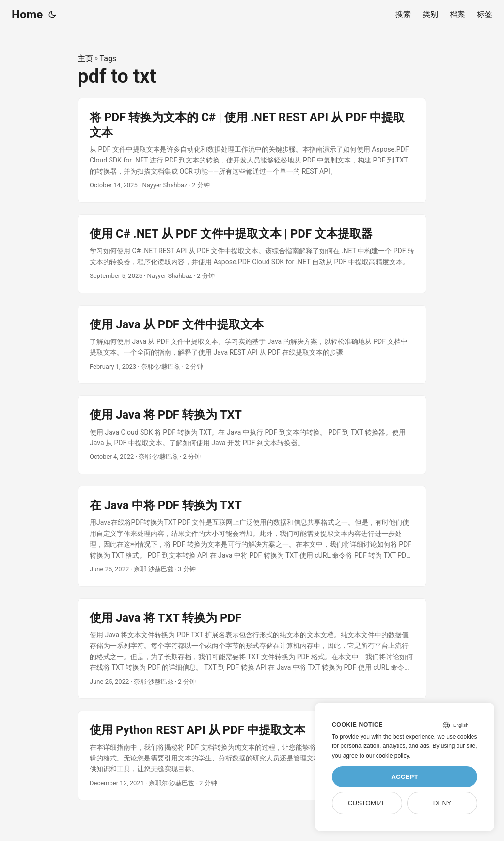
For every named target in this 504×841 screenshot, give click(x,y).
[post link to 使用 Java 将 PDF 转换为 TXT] (252, 435)
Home (27, 15)
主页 (85, 58)
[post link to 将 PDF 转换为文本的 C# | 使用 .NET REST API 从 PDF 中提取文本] (252, 150)
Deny (442, 803)
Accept (405, 777)
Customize (367, 803)
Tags (108, 58)
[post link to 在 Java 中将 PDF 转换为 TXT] (252, 536)
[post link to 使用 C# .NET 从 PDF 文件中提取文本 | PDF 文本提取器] (252, 254)
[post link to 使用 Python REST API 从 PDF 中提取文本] (252, 755)
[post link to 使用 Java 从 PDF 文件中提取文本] (252, 345)
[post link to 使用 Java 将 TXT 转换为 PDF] (252, 649)
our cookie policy (387, 756)
